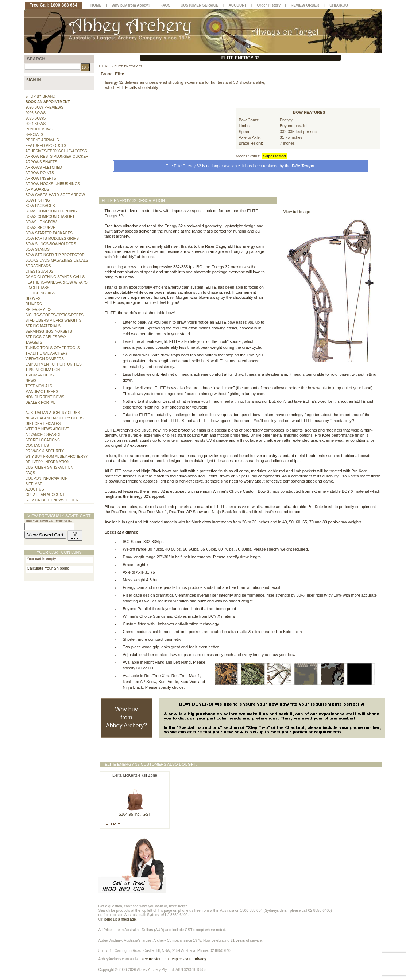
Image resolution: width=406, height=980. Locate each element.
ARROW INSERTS (41, 178)
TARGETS (34, 342)
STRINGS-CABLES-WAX (46, 337)
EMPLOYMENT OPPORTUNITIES (54, 364)
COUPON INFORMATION (47, 478)
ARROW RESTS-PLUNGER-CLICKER (57, 157)
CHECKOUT (340, 5)
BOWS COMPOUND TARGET (50, 217)
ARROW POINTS (40, 173)
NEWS (31, 381)
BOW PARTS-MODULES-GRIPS (52, 239)
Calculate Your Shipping (48, 568)
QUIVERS (34, 304)
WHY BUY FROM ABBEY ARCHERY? (57, 456)
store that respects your (174, 959)
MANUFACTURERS (42, 392)
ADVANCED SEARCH (44, 435)
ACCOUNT (238, 5)
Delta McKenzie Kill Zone (135, 775)
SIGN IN (34, 80)
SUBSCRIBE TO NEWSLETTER (52, 500)
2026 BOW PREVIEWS (45, 107)
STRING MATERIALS (43, 326)
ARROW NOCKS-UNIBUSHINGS (53, 184)
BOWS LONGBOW (41, 222)
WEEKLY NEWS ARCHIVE (47, 429)
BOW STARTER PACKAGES (49, 233)
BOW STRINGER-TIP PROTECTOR (55, 255)
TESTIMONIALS (39, 386)
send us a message (120, 919)
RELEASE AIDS (39, 310)
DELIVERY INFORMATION (48, 462)
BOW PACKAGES (40, 206)
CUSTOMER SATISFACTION (49, 467)
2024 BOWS (36, 124)
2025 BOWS (36, 118)
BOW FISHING (38, 200)
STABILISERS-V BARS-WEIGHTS (54, 321)
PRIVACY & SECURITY (45, 451)
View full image (297, 212)
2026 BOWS (36, 113)
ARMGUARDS (37, 189)
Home (105, 66)
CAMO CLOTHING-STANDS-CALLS (55, 277)
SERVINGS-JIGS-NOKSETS (49, 331)
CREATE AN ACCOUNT (45, 495)
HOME (96, 5)
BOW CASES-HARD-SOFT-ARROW (55, 195)
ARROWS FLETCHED (44, 167)
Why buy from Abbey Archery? (126, 717)
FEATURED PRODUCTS (46, 146)
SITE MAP (34, 484)
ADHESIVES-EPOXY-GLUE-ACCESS (56, 151)
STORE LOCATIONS (43, 440)
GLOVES (33, 299)
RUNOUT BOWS (39, 129)
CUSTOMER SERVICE (200, 5)
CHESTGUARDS (40, 271)
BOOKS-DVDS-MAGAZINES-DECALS (57, 260)
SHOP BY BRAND (40, 96)
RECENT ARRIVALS (42, 140)
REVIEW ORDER (305, 5)
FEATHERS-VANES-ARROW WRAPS (57, 282)
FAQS (30, 473)
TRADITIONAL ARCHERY (47, 353)
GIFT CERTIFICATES (43, 424)
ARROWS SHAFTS (41, 162)
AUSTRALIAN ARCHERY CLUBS (53, 413)
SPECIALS (34, 135)
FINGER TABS (38, 288)
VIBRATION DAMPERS (45, 359)
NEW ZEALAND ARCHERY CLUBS (55, 418)
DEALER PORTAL (40, 403)
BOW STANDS (38, 249)
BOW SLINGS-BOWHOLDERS (51, 244)
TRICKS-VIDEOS (40, 375)
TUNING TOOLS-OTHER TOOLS (53, 348)
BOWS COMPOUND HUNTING (51, 211)
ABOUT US (35, 489)
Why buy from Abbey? (131, 5)
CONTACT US (37, 446)
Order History (269, 5)
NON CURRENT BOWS (45, 397)
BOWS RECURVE (40, 228)
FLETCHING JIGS (40, 293)
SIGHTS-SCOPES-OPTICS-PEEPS (55, 315)
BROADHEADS (38, 266)
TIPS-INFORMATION (43, 370)
